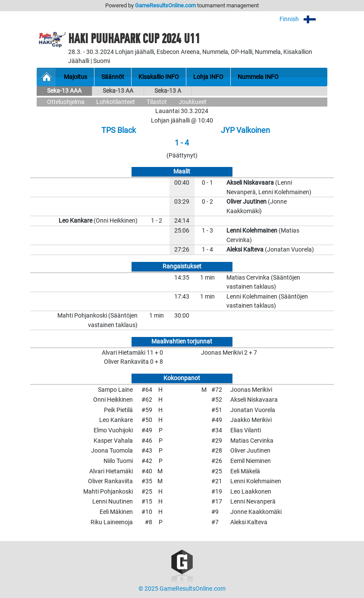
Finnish (303, 19)
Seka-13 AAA (64, 91)
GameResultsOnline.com (165, 5)
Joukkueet (193, 102)
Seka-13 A (168, 91)
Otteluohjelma (66, 102)
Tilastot (157, 102)
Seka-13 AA (118, 91)
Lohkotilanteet (116, 102)
